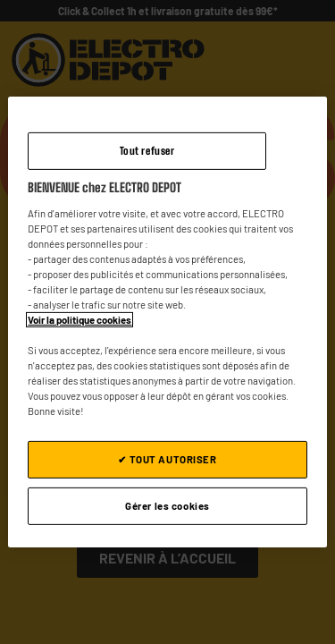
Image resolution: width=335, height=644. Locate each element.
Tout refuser (147, 151)
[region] (167, 322)
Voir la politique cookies (80, 320)
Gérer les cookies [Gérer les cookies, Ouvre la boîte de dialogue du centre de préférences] (167, 506)
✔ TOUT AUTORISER (167, 459)
